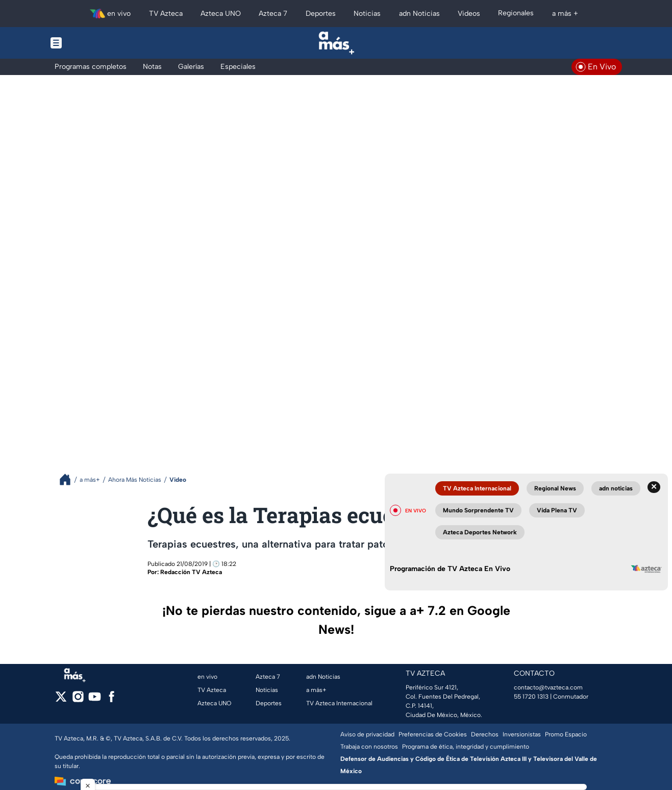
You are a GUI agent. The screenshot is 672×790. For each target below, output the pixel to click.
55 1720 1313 (531, 697)
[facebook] (111, 700)
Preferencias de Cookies (433, 734)
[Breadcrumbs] (69, 479)
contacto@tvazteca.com (548, 687)
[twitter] (61, 700)
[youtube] (95, 700)
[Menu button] (91, 43)
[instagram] (78, 700)
